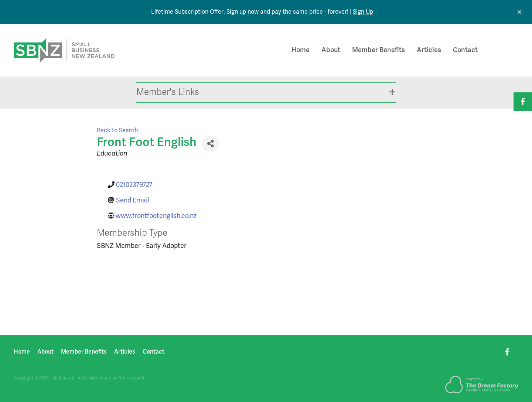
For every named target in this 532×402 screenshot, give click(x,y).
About (331, 50)
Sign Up (363, 12)
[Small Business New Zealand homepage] (64, 50)
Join (506, 50)
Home (301, 50)
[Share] (210, 144)
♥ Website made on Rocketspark (111, 378)
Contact (465, 50)
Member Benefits (378, 50)
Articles (429, 50)
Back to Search (117, 130)
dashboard (63, 378)
